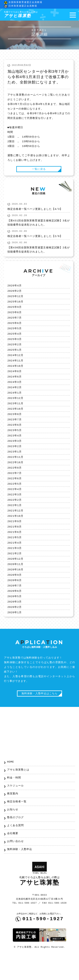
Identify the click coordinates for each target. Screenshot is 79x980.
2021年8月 (15, 544)
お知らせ (13, 834)
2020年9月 (15, 596)
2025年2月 (15, 350)
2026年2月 (15, 293)
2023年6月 (15, 436)
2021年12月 (15, 527)
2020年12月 (15, 578)
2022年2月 (15, 516)
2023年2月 (15, 459)
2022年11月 (15, 470)
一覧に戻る (39, 170)
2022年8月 (15, 482)
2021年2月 (15, 573)
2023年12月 (15, 407)
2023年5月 (15, 442)
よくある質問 (15, 850)
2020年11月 (15, 584)
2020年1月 (15, 636)
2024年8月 (15, 379)
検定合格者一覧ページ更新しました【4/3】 (35, 211)
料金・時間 (14, 802)
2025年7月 (15, 322)
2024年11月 (15, 367)
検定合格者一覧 (17, 826)
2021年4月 (15, 561)
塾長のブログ (15, 842)
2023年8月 (15, 424)
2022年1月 (15, 521)
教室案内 (13, 818)
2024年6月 (15, 385)
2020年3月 (15, 624)
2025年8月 (15, 316)
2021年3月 (15, 567)
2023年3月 (15, 453)
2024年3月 (15, 390)
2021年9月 (15, 539)
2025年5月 (15, 333)
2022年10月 (15, 476)
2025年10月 (15, 305)
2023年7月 (15, 430)
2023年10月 (15, 419)
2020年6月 (15, 613)
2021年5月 (15, 556)
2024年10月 (15, 373)
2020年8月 (15, 601)
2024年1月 (15, 402)
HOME (11, 786)
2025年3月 (15, 345)
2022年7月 (15, 487)
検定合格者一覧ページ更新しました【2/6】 (35, 238)
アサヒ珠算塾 (21, 15)
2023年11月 (15, 413)
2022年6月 (15, 493)
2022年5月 (15, 499)
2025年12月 (15, 299)
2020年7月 (15, 607)
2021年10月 (15, 533)
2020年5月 (15, 618)
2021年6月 (15, 550)
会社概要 (13, 857)
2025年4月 (15, 339)
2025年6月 (15, 328)
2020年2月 (15, 630)
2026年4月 (15, 288)
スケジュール (15, 810)
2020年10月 (15, 590)
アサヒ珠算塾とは (18, 794)
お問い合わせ (15, 865)
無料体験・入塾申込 (20, 873)
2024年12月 (15, 362)
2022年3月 (15, 510)
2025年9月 (15, 310)
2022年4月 (15, 504)
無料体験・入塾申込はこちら (39, 717)
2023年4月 (15, 447)
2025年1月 (15, 356)
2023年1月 (15, 464)
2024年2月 (15, 396)
